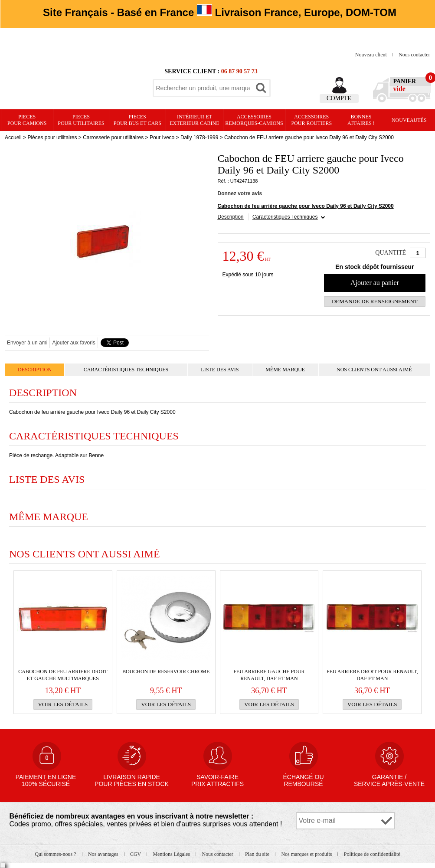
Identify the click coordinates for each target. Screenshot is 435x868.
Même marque (285, 370)
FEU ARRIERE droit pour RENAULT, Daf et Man (372, 675)
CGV (136, 854)
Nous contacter (414, 55)
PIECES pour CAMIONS (27, 120)
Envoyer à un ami (27, 343)
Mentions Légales (172, 854)
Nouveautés (409, 120)
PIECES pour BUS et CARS (137, 120)
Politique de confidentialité (372, 854)
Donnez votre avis (240, 193)
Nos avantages (104, 854)
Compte (339, 98)
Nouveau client (372, 55)
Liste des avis (220, 370)
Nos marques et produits (307, 854)
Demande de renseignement (375, 301)
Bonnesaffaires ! (361, 120)
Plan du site (258, 854)
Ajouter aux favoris (74, 343)
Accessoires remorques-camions (254, 120)
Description (231, 217)
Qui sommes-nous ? (56, 854)
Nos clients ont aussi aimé (374, 370)
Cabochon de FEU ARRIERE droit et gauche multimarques (63, 675)
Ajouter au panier (375, 283)
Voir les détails (63, 704)
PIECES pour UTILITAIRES (81, 120)
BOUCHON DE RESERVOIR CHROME (166, 671)
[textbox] (203, 88)
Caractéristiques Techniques (285, 217)
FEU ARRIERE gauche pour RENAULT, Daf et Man (269, 675)
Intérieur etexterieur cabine (194, 120)
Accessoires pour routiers (311, 120)
